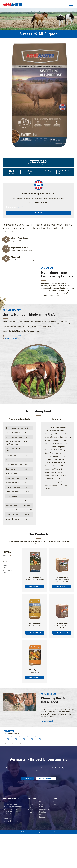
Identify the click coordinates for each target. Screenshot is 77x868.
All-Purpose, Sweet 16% (13, 326)
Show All (7, 546)
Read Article (47, 712)
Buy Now (39, 213)
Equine (30, 795)
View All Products (46, 769)
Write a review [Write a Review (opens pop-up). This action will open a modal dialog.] (27, 207)
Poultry (30, 792)
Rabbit (42, 797)
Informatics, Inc (51, 822)
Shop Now (28, 769)
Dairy (5, 558)
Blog (54, 792)
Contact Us (57, 795)
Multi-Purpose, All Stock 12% (15, 329)
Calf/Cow (31, 798)
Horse (5, 556)
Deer (4, 566)
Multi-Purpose (8, 561)
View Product (35, 577)
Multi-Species (33, 800)
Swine (30, 803)
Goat (4, 563)
